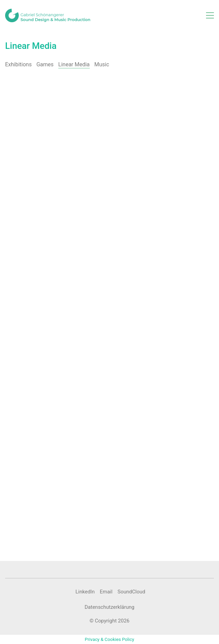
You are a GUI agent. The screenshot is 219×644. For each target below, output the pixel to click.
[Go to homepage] (48, 15)
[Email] (106, 592)
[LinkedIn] (85, 592)
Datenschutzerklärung (109, 607)
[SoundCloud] (132, 592)
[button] (210, 15)
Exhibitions (18, 64)
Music (102, 64)
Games (45, 64)
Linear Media (74, 64)
